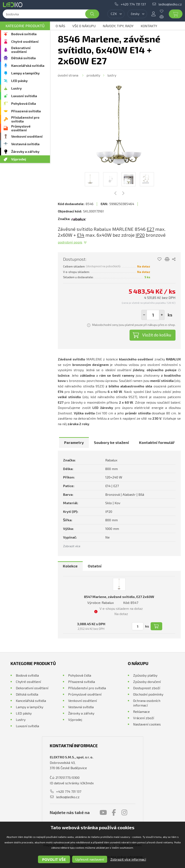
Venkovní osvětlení (27, 136)
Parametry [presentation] (74, 442)
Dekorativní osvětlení (21, 50)
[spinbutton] (153, 315)
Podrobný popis (70, 242)
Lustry (16, 88)
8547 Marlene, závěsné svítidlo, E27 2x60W (119, 597)
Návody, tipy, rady (118, 26)
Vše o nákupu (84, 26)
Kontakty (149, 26)
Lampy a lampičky (25, 73)
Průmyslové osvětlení (21, 128)
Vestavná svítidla (25, 144)
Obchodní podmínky (148, 694)
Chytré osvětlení (25, 41)
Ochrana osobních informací (147, 703)
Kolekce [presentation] (70, 566)
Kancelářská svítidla (28, 65)
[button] (162, 315)
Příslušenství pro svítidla (25, 119)
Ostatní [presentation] (95, 566)
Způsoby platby (145, 675)
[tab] (74, 442)
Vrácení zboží (144, 718)
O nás (60, 26)
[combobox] (116, 14)
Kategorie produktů (25, 26)
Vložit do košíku (157, 335)
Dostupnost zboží (147, 688)
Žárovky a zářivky (25, 151)
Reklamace (141, 711)
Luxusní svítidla (24, 96)
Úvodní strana (68, 75)
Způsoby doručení (147, 682)
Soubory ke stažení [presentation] (111, 442)
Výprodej (19, 159)
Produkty (93, 75)
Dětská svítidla (23, 58)
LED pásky (19, 81)
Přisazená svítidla (26, 111)
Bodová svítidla (24, 34)
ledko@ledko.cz (170, 4)
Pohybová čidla (24, 103)
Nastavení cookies (147, 724)
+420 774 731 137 (133, 4)
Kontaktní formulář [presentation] (157, 442)
